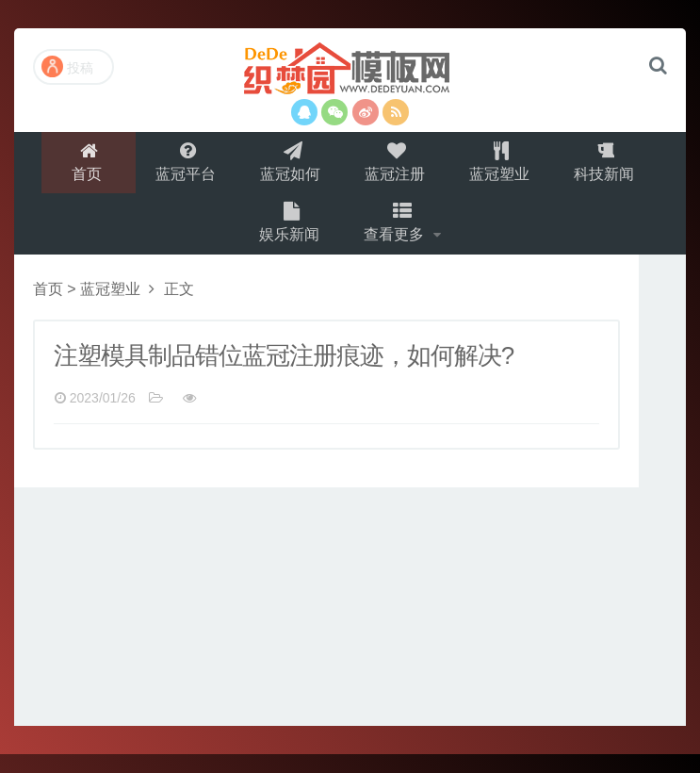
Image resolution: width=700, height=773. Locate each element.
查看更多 (399, 237)
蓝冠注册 (397, 166)
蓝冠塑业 (504, 166)
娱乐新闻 (289, 237)
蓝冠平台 (182, 166)
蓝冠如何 (289, 166)
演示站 (350, 71)
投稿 (67, 66)
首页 (81, 166)
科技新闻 (611, 166)
